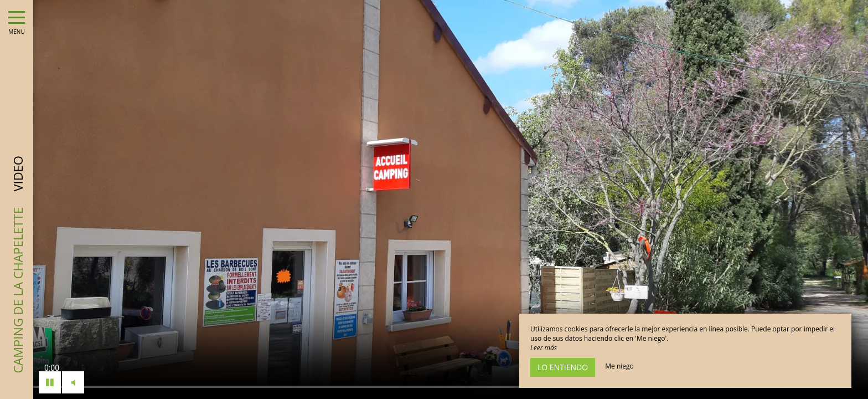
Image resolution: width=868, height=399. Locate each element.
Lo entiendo (563, 367)
